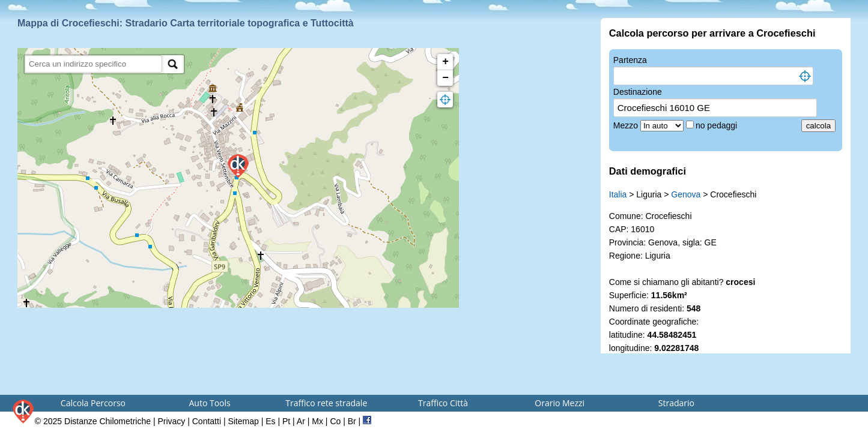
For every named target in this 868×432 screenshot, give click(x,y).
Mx (317, 421)
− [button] (445, 78)
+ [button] (445, 62)
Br (352, 421)
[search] (93, 64)
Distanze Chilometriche (108, 421)
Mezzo (627, 125)
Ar (301, 421)
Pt (286, 421)
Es (270, 421)
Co (335, 421)
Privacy (171, 421)
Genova (686, 194)
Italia (618, 194)
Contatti (207, 421)
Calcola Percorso (93, 403)
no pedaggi (718, 125)
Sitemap (243, 421)
